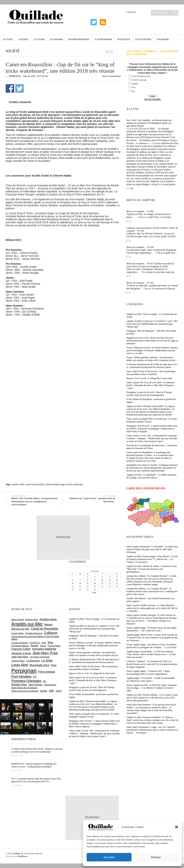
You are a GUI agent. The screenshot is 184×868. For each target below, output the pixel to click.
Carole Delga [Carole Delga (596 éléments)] (17, 633)
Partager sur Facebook (10, 88)
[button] (176, 827)
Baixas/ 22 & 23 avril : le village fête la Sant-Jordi (149, 378)
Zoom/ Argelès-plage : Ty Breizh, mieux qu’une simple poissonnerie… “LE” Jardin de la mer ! (151, 629)
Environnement (79, 39)
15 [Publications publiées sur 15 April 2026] (87, 583)
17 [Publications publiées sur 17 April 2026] (102, 583)
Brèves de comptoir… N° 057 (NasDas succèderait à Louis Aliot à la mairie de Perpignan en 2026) (150, 265)
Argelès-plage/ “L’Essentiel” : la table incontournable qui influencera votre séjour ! (151, 679)
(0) (132, 188)
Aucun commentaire (112, 76)
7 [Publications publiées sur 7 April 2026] (80, 580)
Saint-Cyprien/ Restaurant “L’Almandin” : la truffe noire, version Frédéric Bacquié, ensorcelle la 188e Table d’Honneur (152, 549)
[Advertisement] (35, 356)
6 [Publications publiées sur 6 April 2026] (73, 580)
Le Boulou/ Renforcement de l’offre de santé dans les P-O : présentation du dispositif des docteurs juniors (152, 366)
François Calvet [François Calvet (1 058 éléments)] (21, 649)
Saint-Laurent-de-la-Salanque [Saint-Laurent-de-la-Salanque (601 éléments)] (25, 691)
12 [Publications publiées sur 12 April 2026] (117, 580)
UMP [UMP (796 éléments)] (52, 691)
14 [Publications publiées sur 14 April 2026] (80, 583)
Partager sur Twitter (20, 88)
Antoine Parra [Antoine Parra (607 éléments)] (32, 619)
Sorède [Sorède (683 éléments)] (44, 691)
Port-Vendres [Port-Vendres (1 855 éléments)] (21, 676)
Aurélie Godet (18, 484)
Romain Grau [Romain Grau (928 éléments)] (19, 684)
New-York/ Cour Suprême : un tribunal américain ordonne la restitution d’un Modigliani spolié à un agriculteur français (149, 123)
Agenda (23, 39)
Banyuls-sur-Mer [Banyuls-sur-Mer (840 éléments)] (20, 629)
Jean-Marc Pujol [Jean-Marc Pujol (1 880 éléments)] (45, 653)
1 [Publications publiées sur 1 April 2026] (87, 577)
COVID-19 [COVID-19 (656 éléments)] (34, 643)
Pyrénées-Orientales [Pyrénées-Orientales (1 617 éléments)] (26, 681)
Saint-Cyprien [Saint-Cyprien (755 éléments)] (35, 685)
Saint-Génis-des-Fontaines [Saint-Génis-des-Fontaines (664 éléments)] (24, 688)
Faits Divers (143, 39)
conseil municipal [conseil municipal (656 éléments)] (20, 643)
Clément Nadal (52, 484)
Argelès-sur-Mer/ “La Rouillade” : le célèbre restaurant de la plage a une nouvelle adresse (151, 476)
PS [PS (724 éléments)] (35, 677)
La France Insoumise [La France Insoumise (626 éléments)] (40, 657)
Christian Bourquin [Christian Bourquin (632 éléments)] (34, 633)
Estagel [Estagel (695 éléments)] (35, 646)
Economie (57, 39)
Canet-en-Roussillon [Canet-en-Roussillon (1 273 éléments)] (45, 629)
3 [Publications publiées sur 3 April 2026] (102, 577)
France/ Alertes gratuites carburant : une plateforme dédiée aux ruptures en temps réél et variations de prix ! (152, 359)
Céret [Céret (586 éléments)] (44, 643)
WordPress (22, 856)
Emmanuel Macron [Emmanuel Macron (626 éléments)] (20, 646)
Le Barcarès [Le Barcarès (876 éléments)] (33, 661)
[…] (128, 188)
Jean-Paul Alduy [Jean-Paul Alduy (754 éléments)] (20, 657)
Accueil (8, 39)
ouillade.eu (18, 853)
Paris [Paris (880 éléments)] (54, 665)
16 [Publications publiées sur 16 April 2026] (95, 583)
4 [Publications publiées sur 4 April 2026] (110, 577)
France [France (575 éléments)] (43, 646)
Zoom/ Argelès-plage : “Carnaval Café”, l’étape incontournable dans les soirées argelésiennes (148, 673)
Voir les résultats (152, 99)
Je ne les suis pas (139, 80)
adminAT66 (15, 76)
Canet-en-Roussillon (35, 484)
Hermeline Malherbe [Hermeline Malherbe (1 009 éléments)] (44, 649)
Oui (133, 91)
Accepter (109, 857)
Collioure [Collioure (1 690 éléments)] (51, 633)
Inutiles (135, 84)
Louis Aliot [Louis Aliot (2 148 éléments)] (20, 665)
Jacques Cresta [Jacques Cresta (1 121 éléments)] (21, 653)
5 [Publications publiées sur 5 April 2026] (117, 577)
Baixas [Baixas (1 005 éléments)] (48, 625)
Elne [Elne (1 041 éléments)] (50, 642)
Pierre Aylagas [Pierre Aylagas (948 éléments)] (47, 672)
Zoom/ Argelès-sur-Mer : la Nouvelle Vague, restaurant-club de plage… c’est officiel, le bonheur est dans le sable (152, 688)
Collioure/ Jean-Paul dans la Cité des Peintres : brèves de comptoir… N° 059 (152, 229)
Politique (124, 39)
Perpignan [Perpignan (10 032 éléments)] (24, 671)
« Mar (94, 593)
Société (13, 51)
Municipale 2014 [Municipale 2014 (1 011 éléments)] (39, 665)
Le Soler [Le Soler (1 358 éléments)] (47, 660)
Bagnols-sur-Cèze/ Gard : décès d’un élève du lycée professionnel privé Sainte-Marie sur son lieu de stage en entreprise (152, 341)
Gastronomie (103, 39)
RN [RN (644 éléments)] (44, 681)
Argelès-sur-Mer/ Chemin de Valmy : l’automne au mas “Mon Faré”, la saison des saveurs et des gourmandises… (152, 569)
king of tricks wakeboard (71, 484)
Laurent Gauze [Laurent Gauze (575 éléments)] (18, 661)
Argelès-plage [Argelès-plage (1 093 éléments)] (48, 619)
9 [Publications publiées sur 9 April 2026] (95, 580)
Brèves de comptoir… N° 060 (140, 211)
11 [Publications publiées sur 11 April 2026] (110, 580)
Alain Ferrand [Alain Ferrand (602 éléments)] (18, 619)
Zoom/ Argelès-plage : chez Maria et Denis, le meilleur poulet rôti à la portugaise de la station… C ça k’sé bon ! (152, 646)
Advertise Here (63, 537)
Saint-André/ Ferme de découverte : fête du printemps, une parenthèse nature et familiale (151, 373)
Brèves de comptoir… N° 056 (140, 283)
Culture (39, 39)
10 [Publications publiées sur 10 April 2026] (102, 580)
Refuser (156, 857)
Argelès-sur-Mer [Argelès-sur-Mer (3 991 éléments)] (27, 624)
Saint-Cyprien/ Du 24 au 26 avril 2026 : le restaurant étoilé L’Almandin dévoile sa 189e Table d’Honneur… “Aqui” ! (151, 385)
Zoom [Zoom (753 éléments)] (59, 691)
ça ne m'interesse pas (141, 76)
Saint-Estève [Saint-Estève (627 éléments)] (50, 685)
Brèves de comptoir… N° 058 (140, 247)
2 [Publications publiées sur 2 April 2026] (95, 577)
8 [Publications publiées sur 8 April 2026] (87, 580)
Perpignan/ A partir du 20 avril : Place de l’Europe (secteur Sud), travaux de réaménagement (149, 394)
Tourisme (163, 39)
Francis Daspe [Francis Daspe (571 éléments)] (54, 646)
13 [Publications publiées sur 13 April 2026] (73, 583)
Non (133, 87)
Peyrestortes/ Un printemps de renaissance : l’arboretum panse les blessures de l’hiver (152, 447)
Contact (131, 12)
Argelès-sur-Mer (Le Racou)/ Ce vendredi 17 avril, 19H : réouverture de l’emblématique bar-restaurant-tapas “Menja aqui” (152, 324)
